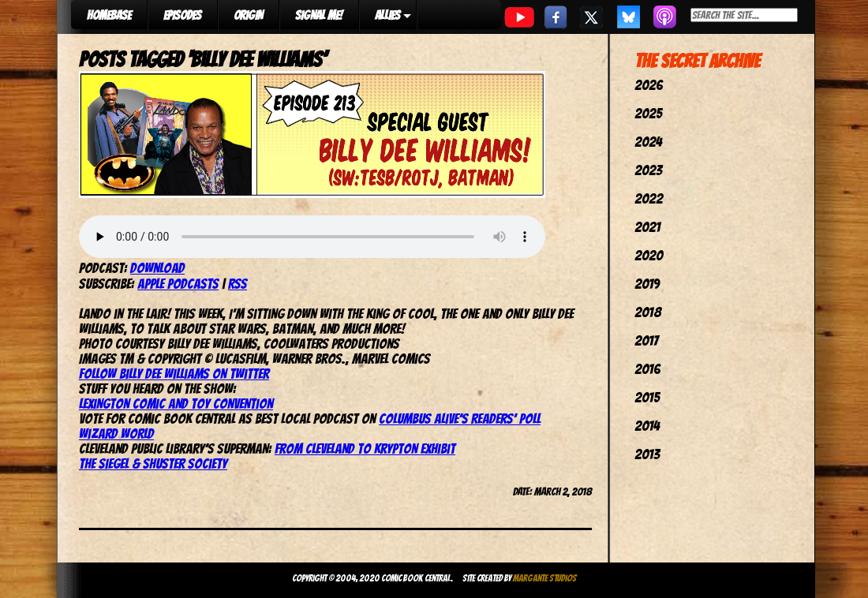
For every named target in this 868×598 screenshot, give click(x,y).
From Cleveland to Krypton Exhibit (365, 448)
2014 (647, 426)
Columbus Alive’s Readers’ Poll (460, 419)
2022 (649, 198)
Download (157, 268)
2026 (649, 85)
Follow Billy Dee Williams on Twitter (174, 374)
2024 (648, 142)
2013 (647, 454)
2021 (647, 227)
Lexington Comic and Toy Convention (176, 404)
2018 (648, 312)
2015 (647, 397)
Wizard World (116, 434)
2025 (648, 113)
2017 (646, 340)
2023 (648, 170)
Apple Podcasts (178, 284)
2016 (647, 369)
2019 (647, 284)
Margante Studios (545, 578)
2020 (649, 255)
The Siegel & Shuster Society (153, 463)
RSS (238, 284)
